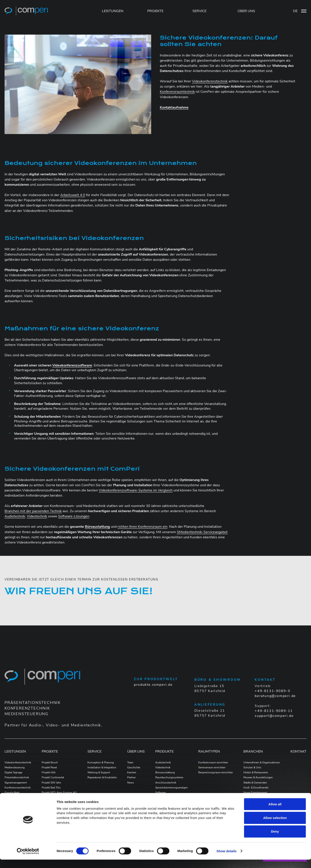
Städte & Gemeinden (255, 783)
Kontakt (298, 751)
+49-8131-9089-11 (274, 711)
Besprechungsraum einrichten (216, 772)
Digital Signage (13, 772)
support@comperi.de (274, 716)
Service (94, 751)
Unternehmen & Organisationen (262, 762)
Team (130, 762)
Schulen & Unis (252, 767)
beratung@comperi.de (275, 696)
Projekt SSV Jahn (51, 783)
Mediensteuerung (15, 767)
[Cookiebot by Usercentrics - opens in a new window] (28, 860)
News (131, 783)
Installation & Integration (102, 767)
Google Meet (12, 793)
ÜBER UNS (246, 11)
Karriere (132, 772)
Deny (275, 840)
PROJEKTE (155, 11)
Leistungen (15, 751)
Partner (131, 777)
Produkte (164, 751)
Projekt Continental (53, 777)
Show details (227, 859)
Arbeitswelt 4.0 (73, 195)
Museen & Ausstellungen (258, 777)
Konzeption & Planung (101, 762)
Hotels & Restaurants (256, 772)
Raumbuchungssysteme (169, 777)
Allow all (275, 813)
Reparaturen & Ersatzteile (102, 777)
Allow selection (275, 826)
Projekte (50, 751)
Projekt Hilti (49, 772)
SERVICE (199, 11)
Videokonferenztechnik (210, 81)
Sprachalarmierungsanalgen (171, 788)
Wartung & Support (99, 772)
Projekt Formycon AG (54, 798)
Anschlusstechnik (166, 783)
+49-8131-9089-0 (272, 691)
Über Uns (136, 751)
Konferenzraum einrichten (213, 762)
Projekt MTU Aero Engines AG (59, 793)
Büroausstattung (165, 772)
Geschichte (134, 767)
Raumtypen (209, 751)
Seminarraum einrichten (212, 767)
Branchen (253, 751)
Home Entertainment (255, 793)
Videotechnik (37, 516)
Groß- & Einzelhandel (256, 788)
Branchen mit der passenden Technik (33, 511)
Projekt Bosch (50, 762)
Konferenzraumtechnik (177, 92)
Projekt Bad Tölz (51, 788)
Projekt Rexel (49, 767)
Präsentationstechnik (17, 777)
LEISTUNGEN (113, 11)
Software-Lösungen (74, 516)
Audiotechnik (15, 516)
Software (160, 793)
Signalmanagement (16, 783)
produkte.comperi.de (153, 685)
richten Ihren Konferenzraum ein (142, 527)
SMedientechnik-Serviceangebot (202, 532)
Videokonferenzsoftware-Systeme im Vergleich (136, 490)
